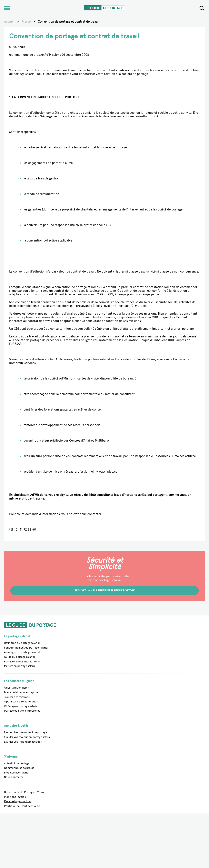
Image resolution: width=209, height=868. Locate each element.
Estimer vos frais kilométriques (23, 742)
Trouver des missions (17, 697)
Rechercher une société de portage (26, 732)
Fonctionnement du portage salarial (26, 648)
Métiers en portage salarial (20, 666)
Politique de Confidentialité (22, 806)
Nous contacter (14, 777)
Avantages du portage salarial (22, 652)
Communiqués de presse (19, 768)
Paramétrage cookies (18, 802)
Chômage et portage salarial (21, 706)
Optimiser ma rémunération (21, 702)
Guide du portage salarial (19, 657)
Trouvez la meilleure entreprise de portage (105, 590)
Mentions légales (15, 797)
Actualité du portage (17, 763)
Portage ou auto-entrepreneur (23, 711)
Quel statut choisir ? (16, 688)
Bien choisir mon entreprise (21, 692)
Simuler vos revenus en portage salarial (28, 737)
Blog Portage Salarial (17, 773)
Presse (26, 22)
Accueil (9, 22)
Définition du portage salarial (22, 643)
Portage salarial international (22, 662)
